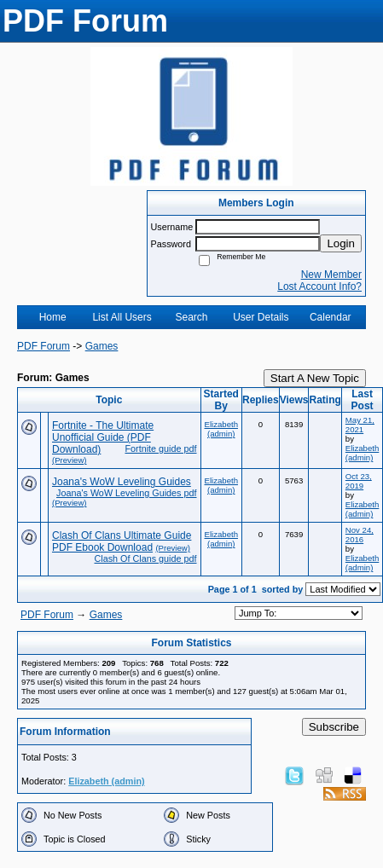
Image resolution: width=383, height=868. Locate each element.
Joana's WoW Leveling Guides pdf (127, 493)
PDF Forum (44, 346)
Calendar (331, 317)
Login (341, 243)
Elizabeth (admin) (221, 429)
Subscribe (334, 727)
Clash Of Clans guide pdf (145, 558)
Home (53, 317)
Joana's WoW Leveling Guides (122, 482)
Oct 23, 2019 (359, 481)
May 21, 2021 (360, 425)
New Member (331, 275)
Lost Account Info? (319, 286)
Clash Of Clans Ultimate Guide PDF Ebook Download (122, 541)
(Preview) (70, 460)
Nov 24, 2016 (360, 535)
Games (102, 346)
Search (191, 317)
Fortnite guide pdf (160, 448)
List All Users (122, 317)
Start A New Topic (315, 378)
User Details (261, 317)
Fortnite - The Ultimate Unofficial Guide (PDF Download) (103, 437)
